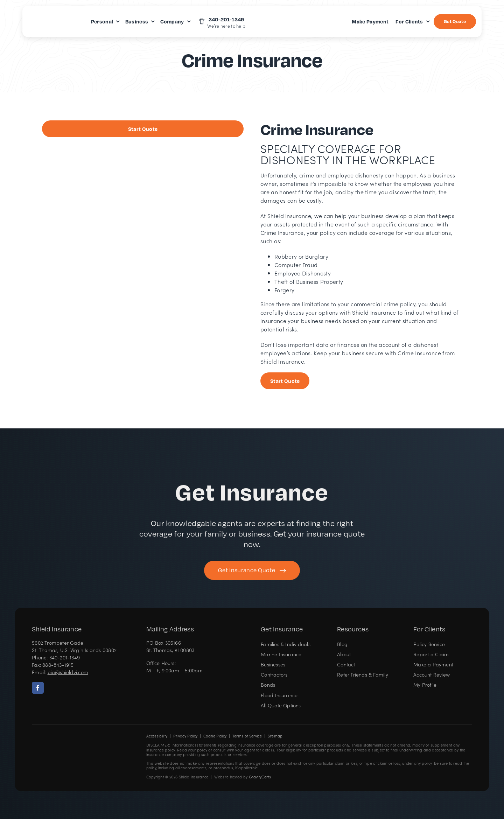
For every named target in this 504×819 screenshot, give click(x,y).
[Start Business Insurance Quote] (143, 129)
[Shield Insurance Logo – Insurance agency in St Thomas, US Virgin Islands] (53, 745)
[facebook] (38, 688)
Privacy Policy (185, 736)
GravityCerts (260, 777)
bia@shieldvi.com (68, 672)
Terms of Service (247, 736)
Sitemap (275, 736)
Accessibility (157, 736)
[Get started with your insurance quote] (252, 570)
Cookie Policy (215, 736)
